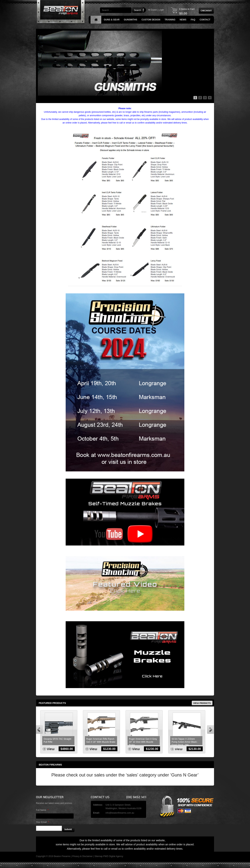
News (183, 20)
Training (170, 20)
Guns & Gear (112, 20)
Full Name (42, 810)
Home (96, 20)
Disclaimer (87, 856)
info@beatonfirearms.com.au (120, 813)
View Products (202, 703)
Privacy (76, 856)
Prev (39, 730)
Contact (205, 20)
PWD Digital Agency (113, 856)
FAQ (193, 20)
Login (161, 10)
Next (210, 730)
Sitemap (98, 856)
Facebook (143, 10)
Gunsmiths (131, 20)
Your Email (42, 822)
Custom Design (151, 20)
